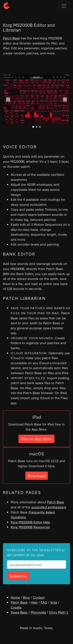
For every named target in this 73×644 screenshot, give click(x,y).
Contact (39, 597)
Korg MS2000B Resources (30, 527)
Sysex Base (19, 612)
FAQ (44, 602)
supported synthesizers (49, 507)
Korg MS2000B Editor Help (30, 522)
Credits (16, 607)
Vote (54, 602)
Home (15, 597)
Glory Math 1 (59, 612)
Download (37, 476)
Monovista (38, 612)
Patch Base (11, 38)
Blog (26, 597)
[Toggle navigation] (64, 6)
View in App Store (36, 439)
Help (34, 602)
